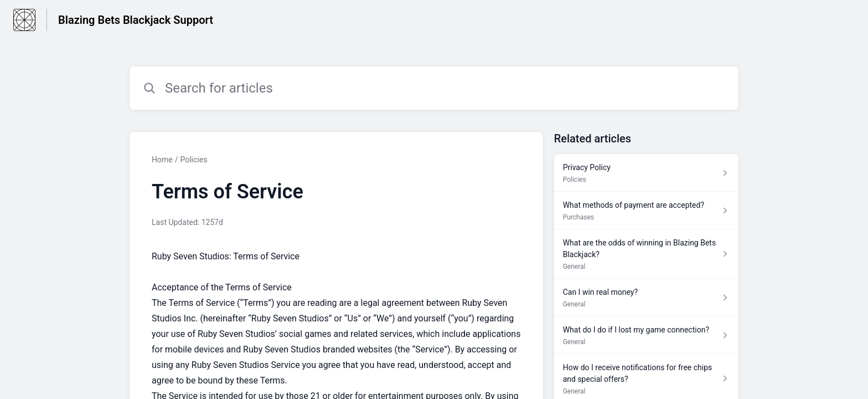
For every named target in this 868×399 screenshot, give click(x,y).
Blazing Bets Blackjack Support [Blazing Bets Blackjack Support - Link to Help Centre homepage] (136, 20)
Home (162, 160)
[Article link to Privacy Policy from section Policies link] (646, 173)
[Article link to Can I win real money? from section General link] (646, 298)
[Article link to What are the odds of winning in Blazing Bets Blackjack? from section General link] (646, 254)
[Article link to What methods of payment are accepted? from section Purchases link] (646, 211)
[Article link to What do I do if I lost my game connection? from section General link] (646, 335)
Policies (193, 160)
